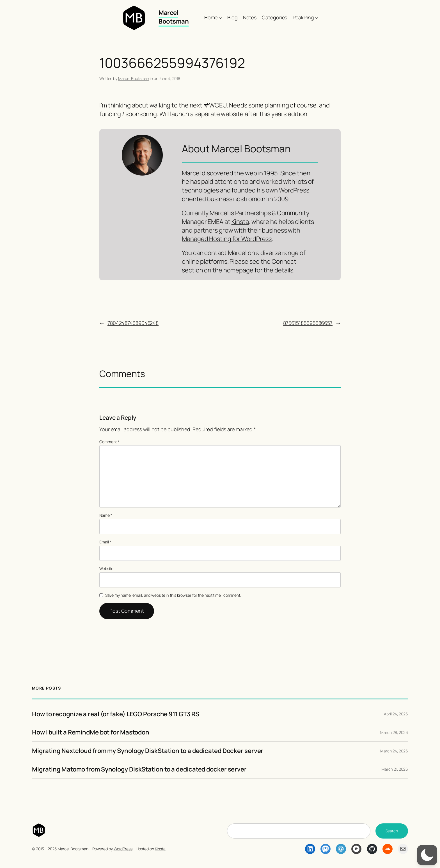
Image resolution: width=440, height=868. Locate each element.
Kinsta (240, 222)
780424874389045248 (133, 323)
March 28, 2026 (394, 732)
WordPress (123, 849)
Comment (109, 442)
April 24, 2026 (396, 714)
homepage (238, 270)
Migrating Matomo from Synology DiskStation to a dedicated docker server (139, 769)
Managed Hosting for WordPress (227, 239)
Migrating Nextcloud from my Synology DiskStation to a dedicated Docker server (148, 751)
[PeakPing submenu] (317, 18)
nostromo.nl (250, 199)
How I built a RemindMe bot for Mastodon (91, 732)
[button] (427, 855)
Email (105, 542)
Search (392, 831)
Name (106, 515)
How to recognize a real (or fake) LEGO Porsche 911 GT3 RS (116, 714)
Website (106, 569)
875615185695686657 (308, 323)
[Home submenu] (220, 18)
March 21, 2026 (395, 769)
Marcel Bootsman (174, 17)
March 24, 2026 (394, 751)
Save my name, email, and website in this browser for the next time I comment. (173, 595)
